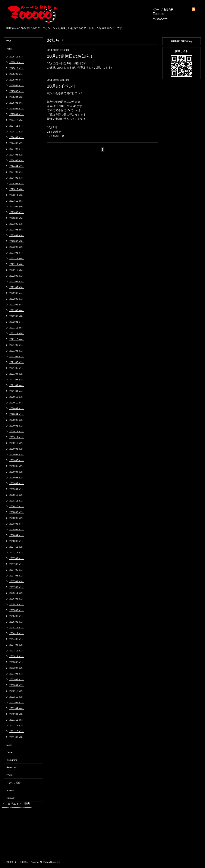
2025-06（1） (17, 85)
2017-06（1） (17, 570)
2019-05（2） (17, 466)
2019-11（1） (17, 437)
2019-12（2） (17, 431)
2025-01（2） (17, 114)
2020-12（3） (17, 397)
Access (10, 790)
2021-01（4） (17, 391)
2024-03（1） (17, 172)
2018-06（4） (17, 524)
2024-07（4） (17, 149)
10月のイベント (62, 86)
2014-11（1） (17, 633)
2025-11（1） (17, 62)
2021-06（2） (17, 362)
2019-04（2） (17, 472)
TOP (9, 41)
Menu (9, 745)
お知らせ (11, 49)
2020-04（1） (17, 414)
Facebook (12, 767)
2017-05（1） (17, 576)
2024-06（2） (17, 155)
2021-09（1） (17, 345)
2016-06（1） (17, 599)
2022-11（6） (17, 264)
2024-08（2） (17, 143)
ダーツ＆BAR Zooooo (26, 862)
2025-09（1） (17, 74)
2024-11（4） (17, 126)
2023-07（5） (17, 218)
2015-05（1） (17, 622)
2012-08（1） (17, 702)
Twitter (10, 752)
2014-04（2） (17, 645)
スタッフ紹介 (13, 783)
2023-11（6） (17, 195)
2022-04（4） (17, 305)
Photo (10, 775)
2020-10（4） (17, 403)
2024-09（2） (17, 137)
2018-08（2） (17, 518)
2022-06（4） (17, 293)
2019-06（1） (17, 460)
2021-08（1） (17, 351)
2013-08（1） (17, 662)
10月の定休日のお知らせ (71, 56)
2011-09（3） (17, 737)
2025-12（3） (17, 57)
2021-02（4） (17, 385)
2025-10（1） (17, 68)
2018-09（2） (17, 512)
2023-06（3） (17, 224)
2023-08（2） (17, 212)
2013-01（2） (17, 685)
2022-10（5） (17, 270)
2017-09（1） (17, 558)
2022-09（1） (17, 276)
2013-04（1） (17, 679)
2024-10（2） (17, 132)
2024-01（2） (17, 183)
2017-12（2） (17, 547)
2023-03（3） (17, 241)
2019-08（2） (17, 449)
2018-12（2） (17, 495)
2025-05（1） (17, 91)
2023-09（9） (17, 207)
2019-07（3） (17, 455)
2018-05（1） (17, 529)
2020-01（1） (17, 426)
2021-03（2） (17, 380)
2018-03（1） (17, 541)
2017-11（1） (17, 553)
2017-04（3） (17, 581)
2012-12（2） (17, 691)
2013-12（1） (17, 651)
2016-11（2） (17, 593)
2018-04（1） (17, 535)
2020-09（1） (17, 408)
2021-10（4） (17, 339)
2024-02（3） (17, 178)
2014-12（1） (17, 628)
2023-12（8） (17, 189)
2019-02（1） (17, 483)
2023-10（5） (17, 201)
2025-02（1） (17, 108)
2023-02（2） (17, 247)
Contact (10, 798)
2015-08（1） (17, 616)
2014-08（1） (17, 639)
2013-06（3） (17, 674)
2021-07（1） (17, 356)
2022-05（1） (17, 299)
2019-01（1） (17, 489)
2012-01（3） (17, 714)
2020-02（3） (17, 420)
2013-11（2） (17, 656)
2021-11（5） (17, 333)
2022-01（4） (17, 322)
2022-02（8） (17, 316)
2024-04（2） (17, 166)
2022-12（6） (17, 258)
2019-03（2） (17, 478)
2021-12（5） (17, 328)
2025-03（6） (17, 103)
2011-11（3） (17, 726)
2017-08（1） (17, 564)
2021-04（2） (17, 374)
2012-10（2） (17, 697)
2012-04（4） (17, 708)
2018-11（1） (17, 501)
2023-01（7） (17, 253)
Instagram (12, 760)
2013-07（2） (17, 668)
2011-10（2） (17, 731)
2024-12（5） (17, 120)
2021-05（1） (17, 368)
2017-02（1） (17, 587)
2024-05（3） (17, 160)
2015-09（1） (17, 610)
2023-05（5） (17, 230)
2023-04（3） (17, 235)
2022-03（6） (17, 310)
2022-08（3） (17, 282)
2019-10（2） (17, 443)
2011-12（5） (17, 720)
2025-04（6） (17, 97)
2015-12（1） (17, 604)
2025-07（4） (17, 80)
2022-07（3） (17, 287)
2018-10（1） (17, 506)
